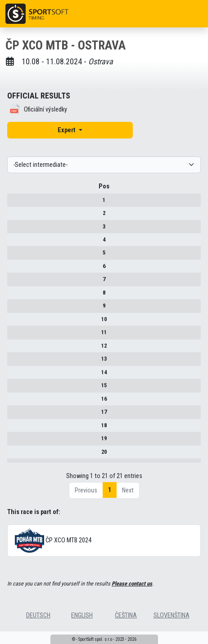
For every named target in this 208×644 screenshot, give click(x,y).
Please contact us (132, 596)
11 (14, 335)
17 (14, 415)
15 (14, 388)
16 (14, 402)
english (82, 628)
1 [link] (110, 503)
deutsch (38, 628)
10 (14, 322)
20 (14, 455)
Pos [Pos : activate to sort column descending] (14, 190)
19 (14, 441)
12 (14, 349)
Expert (67, 130)
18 (14, 428)
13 (14, 362)
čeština (126, 628)
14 (14, 375)
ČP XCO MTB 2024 (53, 553)
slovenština (172, 628)
